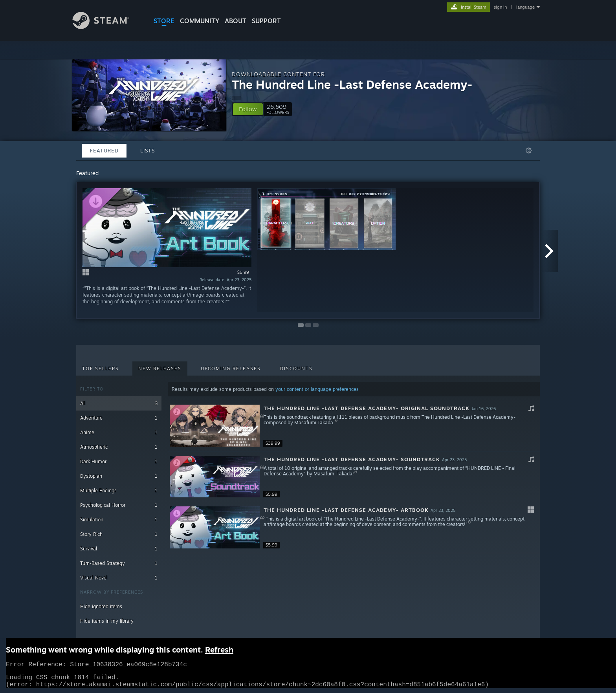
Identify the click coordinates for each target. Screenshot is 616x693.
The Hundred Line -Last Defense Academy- (352, 84)
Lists (148, 150)
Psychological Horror (119, 505)
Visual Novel (119, 578)
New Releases (160, 368)
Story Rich (119, 534)
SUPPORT (266, 21)
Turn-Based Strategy (119, 563)
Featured (104, 150)
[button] (248, 109)
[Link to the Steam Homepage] (107, 27)
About (236, 21)
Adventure (119, 418)
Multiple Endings (119, 490)
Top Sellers (101, 368)
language (525, 7)
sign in (500, 7)
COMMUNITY (200, 21)
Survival (119, 549)
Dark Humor (119, 461)
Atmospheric (119, 447)
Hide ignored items (101, 606)
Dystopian (119, 476)
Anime (119, 432)
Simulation (119, 520)
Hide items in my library (107, 621)
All (119, 403)
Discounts (296, 368)
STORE (164, 21)
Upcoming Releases (231, 368)
